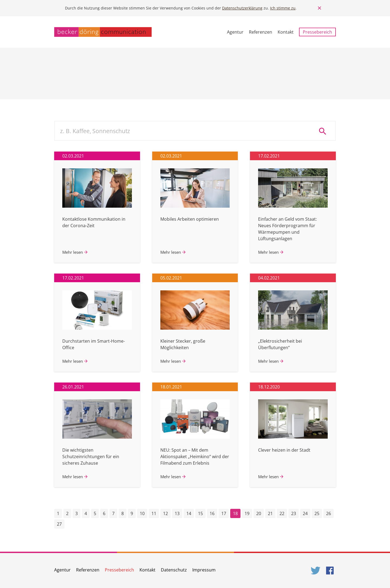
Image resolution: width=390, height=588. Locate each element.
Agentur (235, 32)
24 (305, 513)
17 (224, 513)
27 (59, 524)
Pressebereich (317, 32)
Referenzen (261, 32)
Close (320, 8)
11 (154, 513)
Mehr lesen (73, 252)
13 (177, 513)
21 (270, 513)
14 (189, 513)
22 (282, 513)
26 (329, 513)
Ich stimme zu (283, 8)
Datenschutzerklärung (242, 8)
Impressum (204, 570)
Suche (324, 131)
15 (200, 513)
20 (259, 513)
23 (294, 513)
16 (212, 513)
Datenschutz (174, 570)
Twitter (316, 571)
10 (142, 513)
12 (165, 513)
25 (317, 513)
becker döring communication (103, 32)
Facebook (331, 571)
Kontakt (286, 32)
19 (247, 513)
